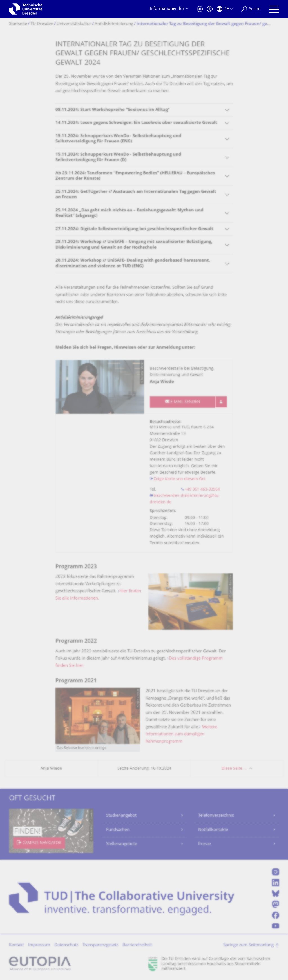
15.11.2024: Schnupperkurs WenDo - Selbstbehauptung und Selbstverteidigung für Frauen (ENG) (118, 139)
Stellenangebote (122, 844)
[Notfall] (200, 9)
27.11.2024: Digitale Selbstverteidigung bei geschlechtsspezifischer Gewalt (134, 229)
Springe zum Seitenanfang (248, 945)
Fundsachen (118, 830)
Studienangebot (121, 816)
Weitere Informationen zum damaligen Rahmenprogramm (181, 734)
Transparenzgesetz (100, 945)
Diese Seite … (234, 769)
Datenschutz (66, 945)
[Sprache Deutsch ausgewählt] (225, 9)
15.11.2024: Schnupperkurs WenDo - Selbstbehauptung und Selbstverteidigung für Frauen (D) (118, 158)
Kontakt (16, 945)
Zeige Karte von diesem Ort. (180, 479)
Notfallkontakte (213, 830)
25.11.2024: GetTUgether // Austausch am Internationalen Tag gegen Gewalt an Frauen (136, 195)
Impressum (39, 945)
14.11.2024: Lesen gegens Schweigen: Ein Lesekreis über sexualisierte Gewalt (136, 123)
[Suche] (251, 9)
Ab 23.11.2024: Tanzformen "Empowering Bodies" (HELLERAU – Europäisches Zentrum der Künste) (135, 176)
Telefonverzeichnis (216, 816)
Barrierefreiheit (137, 945)
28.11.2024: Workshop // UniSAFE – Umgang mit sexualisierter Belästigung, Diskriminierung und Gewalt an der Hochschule (134, 245)
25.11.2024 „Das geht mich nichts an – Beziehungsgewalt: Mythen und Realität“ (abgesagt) (130, 213)
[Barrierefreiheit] (210, 9)
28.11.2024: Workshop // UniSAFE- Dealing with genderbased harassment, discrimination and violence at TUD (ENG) (133, 263)
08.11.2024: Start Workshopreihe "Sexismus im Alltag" (113, 110)
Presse (205, 844)
